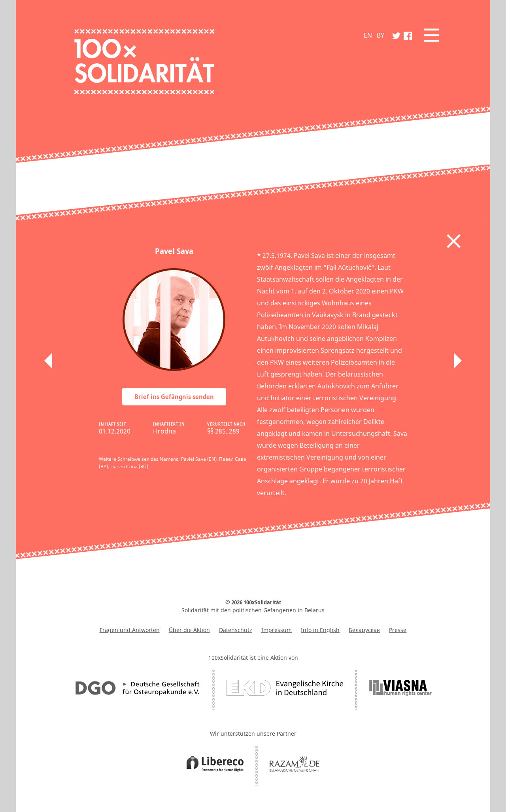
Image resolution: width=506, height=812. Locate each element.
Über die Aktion (189, 630)
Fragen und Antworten (130, 630)
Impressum (277, 630)
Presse (398, 630)
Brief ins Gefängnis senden (174, 397)
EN (368, 35)
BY (380, 35)
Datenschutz (236, 630)
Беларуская (364, 630)
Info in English (320, 630)
